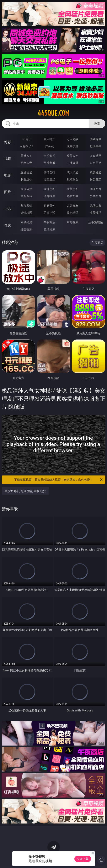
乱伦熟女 (73, 179)
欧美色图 (73, 189)
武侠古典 (96, 206)
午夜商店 (49, 222)
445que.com (53, 113)
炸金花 (49, 146)
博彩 (7, 142)
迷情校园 (26, 213)
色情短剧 (49, 229)
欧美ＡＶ (73, 156)
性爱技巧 (96, 213)
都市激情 (26, 206)
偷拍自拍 (49, 172)
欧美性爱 (96, 172)
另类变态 (96, 179)
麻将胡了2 (26, 146)
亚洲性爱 (26, 172)
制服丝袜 (26, 179)
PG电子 (26, 139)
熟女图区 (73, 196)
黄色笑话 (73, 213)
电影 (7, 175)
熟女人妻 (26, 163)
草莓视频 (73, 222)
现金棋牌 (73, 146)
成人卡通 (73, 172)
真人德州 (49, 139)
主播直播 (73, 163)
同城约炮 (26, 222)
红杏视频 (26, 229)
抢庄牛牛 (96, 146)
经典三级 (49, 179)
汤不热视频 (96, 222)
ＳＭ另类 (96, 163)
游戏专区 (96, 139)
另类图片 (96, 196)
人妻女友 (73, 206)
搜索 (97, 124)
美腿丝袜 (26, 196)
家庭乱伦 (49, 206)
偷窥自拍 (26, 189)
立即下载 (83, 859)
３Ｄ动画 (96, 156)
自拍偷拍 (49, 156)
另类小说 (49, 213)
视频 (7, 159)
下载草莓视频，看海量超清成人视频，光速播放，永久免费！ (59, 480)
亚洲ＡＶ (26, 156)
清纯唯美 (49, 196)
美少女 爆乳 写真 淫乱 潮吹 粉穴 (25, 491)
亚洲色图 (49, 189)
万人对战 (73, 139)
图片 (7, 192)
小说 (7, 209)
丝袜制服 (49, 163)
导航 (7, 225)
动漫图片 (96, 189)
